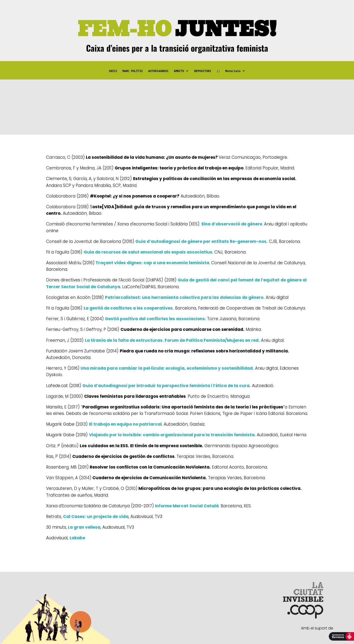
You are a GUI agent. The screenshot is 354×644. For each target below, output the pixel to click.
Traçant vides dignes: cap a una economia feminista (152, 263)
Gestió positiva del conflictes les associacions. (156, 319)
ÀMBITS (179, 71)
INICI (113, 71)
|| (218, 71)
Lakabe (77, 538)
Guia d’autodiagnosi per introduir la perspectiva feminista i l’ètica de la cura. (167, 386)
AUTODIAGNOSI (158, 71)
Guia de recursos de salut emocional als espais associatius (148, 252)
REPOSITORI (203, 71)
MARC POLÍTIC (133, 71)
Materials (233, 71)
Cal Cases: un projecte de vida (96, 517)
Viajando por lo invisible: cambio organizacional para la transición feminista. (172, 435)
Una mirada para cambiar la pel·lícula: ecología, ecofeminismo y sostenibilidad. (167, 368)
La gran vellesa (84, 527)
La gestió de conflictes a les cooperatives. (129, 308)
